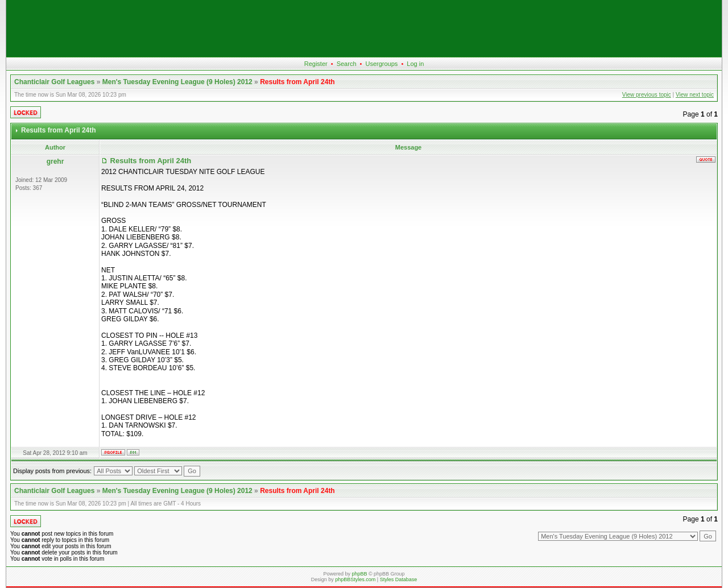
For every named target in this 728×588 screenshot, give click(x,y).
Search (347, 64)
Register (316, 64)
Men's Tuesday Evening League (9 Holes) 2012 (177, 82)
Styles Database (399, 579)
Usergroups (381, 64)
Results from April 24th (297, 82)
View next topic (695, 95)
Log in (415, 64)
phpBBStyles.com (355, 579)
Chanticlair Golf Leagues (54, 82)
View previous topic (647, 95)
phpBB (359, 574)
